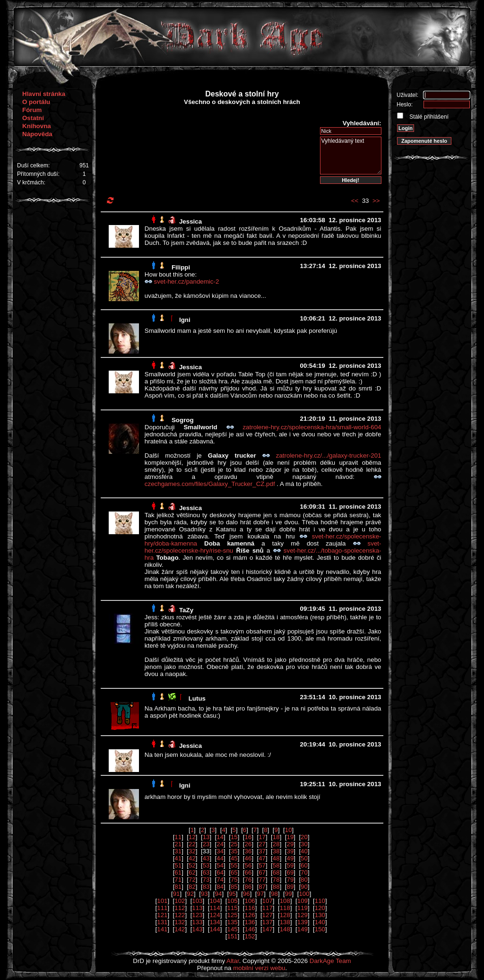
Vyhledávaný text (351, 156)
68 (276, 872)
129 (302, 915)
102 (180, 901)
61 (178, 872)
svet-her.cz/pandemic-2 (187, 282)
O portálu (36, 102)
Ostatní (33, 118)
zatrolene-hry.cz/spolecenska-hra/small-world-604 (312, 427)
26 (248, 844)
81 (178, 887)
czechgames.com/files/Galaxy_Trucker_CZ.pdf (211, 484)
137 (268, 922)
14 (220, 837)
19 (290, 837)
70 (304, 872)
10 (289, 830)
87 (262, 887)
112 (180, 908)
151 (232, 936)
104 (215, 901)
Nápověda (37, 134)
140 (320, 922)
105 (232, 901)
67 (262, 872)
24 (220, 844)
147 (268, 929)
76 (248, 880)
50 (304, 858)
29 (290, 844)
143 (197, 929)
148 (285, 929)
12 (192, 837)
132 (180, 922)
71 (178, 880)
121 (162, 915)
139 (302, 922)
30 (304, 844)
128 (285, 915)
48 (276, 858)
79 (290, 880)
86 (248, 887)
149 (302, 929)
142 (180, 929)
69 (290, 872)
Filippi (181, 267)
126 (250, 915)
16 (248, 837)
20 (304, 837)
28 (276, 844)
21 (178, 844)
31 (178, 851)
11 (178, 837)
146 (250, 929)
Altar (233, 961)
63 (206, 872)
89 (290, 887)
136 (250, 922)
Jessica (190, 221)
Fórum (32, 110)
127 (268, 915)
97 (260, 894)
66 (248, 872)
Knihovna (37, 126)
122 (180, 915)
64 (220, 872)
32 (192, 851)
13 (206, 837)
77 (262, 880)
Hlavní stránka (44, 94)
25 (234, 844)
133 (197, 922)
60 (304, 865)
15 (234, 837)
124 (215, 915)
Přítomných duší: (38, 174)
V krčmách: (31, 182)
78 (276, 880)
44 (220, 858)
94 (219, 894)
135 (232, 922)
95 (232, 894)
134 (215, 922)
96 (246, 894)
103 (197, 901)
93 (204, 894)
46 (248, 858)
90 (304, 887)
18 (276, 837)
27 (262, 844)
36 (248, 851)
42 (192, 858)
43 (206, 858)
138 (285, 922)
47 (262, 858)
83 (206, 887)
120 (320, 908)
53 (206, 865)
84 (220, 887)
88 (276, 887)
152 (250, 936)
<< (355, 201)
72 (192, 880)
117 (268, 908)
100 (304, 894)
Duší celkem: (33, 165)
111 (162, 908)
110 (320, 901)
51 (178, 865)
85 (234, 887)
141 (162, 929)
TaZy (186, 610)
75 (234, 880)
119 (302, 908)
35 (234, 851)
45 (234, 858)
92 (190, 894)
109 (302, 901)
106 (250, 901)
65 (234, 872)
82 (192, 887)
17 (262, 837)
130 (320, 915)
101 (162, 901)
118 (285, 908)
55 (234, 865)
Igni (185, 320)
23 (206, 844)
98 (274, 894)
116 (250, 908)
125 (232, 915)
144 (215, 929)
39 (290, 851)
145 (232, 929)
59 (290, 865)
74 (220, 880)
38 (276, 851)
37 (262, 851)
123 (197, 915)
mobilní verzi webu (259, 968)
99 (289, 894)
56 (248, 865)
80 (304, 880)
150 (320, 929)
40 (304, 851)
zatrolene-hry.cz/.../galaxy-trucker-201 (329, 455)
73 (206, 880)
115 (232, 908)
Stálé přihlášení (428, 117)
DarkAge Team (330, 961)
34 (220, 851)
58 (276, 865)
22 (192, 844)
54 (220, 865)
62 (192, 872)
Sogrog (183, 420)
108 (285, 901)
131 (162, 922)
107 (268, 901)
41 (178, 858)
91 (177, 894)
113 (197, 908)
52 (192, 865)
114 (215, 908)
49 (290, 858)
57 (262, 865)
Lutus (197, 698)
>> (376, 201)
